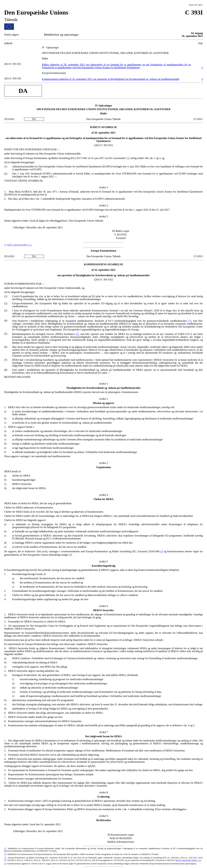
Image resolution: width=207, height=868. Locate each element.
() (128, 158)
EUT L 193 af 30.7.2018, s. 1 (188, 860)
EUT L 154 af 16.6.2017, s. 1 (19, 245)
